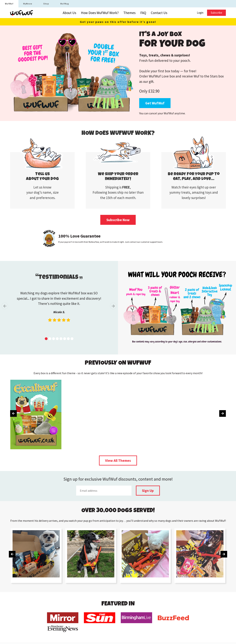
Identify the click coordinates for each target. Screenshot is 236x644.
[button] (46, 339)
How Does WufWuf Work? (100, 13)
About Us (69, 13)
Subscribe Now (118, 220)
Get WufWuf (155, 103)
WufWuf (9, 4)
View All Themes (118, 461)
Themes (129, 13)
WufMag (65, 4)
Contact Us (159, 13)
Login (200, 13)
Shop (46, 4)
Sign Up (148, 491)
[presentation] (5, 306)
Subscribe (216, 13)
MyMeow (28, 4)
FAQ (143, 13)
